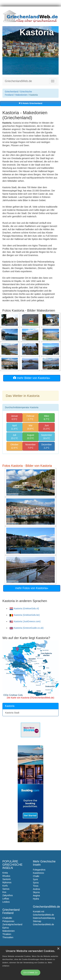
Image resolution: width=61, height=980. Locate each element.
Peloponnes (8, 921)
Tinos (36, 886)
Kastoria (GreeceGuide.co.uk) (27, 628)
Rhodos (6, 876)
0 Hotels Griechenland (30, 103)
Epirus (6, 928)
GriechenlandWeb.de (18, 81)
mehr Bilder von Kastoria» (32, 378)
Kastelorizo (38, 873)
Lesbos (6, 902)
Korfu (5, 886)
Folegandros (39, 870)
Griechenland (11, 92)
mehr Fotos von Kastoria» (32, 588)
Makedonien (21, 95)
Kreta (5, 873)
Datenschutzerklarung (44, 918)
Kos (4, 892)
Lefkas (6, 899)
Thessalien (8, 937)
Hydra (36, 899)
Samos (6, 889)
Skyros (36, 892)
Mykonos (7, 882)
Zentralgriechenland (12, 924)
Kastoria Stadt (12, 713)
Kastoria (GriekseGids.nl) (24, 608)
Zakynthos (8, 895)
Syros (36, 883)
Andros (36, 889)
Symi (35, 879)
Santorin (7, 879)
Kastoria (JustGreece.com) (25, 621)
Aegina (36, 896)
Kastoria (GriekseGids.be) (25, 615)
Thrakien (7, 934)
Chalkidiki (7, 918)
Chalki (36, 876)
